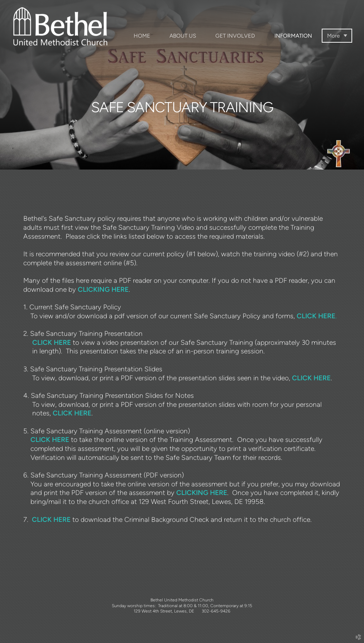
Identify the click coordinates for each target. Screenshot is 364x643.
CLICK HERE (52, 342)
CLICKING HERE (103, 289)
